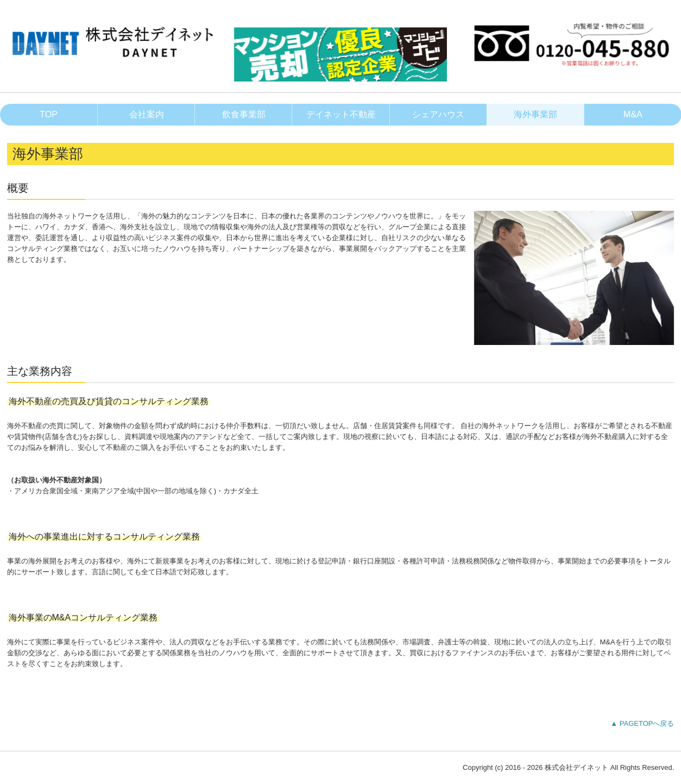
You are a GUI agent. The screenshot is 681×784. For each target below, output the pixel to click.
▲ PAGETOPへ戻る (642, 723)
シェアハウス (438, 114)
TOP (49, 114)
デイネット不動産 (341, 114)
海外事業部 (535, 114)
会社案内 (147, 114)
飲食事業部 (244, 114)
